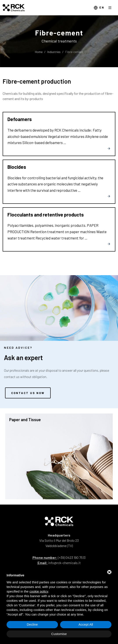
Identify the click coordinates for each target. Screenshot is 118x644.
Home (39, 52)
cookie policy (39, 591)
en (99, 8)
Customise (59, 634)
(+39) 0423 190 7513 (72, 557)
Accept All (86, 624)
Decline (32, 624)
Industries (54, 52)
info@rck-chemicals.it (64, 563)
